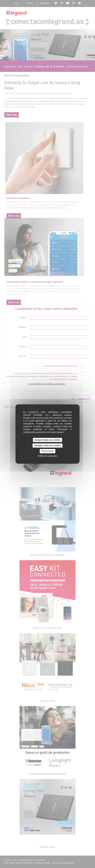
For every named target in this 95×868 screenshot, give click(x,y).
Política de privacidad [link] (47, 456)
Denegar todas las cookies (47, 445)
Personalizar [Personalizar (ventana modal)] (47, 451)
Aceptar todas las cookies (47, 440)
